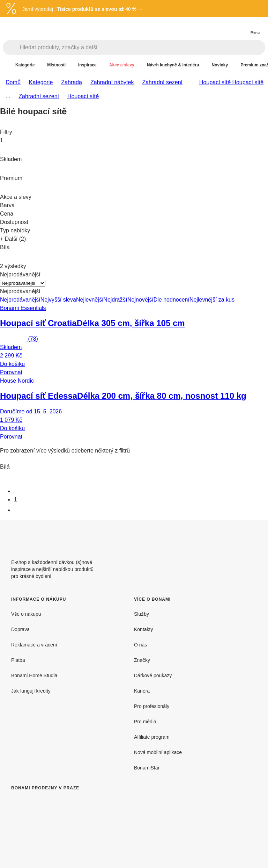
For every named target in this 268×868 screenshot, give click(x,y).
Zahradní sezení (162, 82)
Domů (13, 82)
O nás (140, 645)
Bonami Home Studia (34, 675)
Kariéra (142, 691)
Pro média (145, 721)
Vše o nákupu (26, 614)
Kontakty (143, 629)
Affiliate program (152, 737)
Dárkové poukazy (153, 675)
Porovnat (11, 372)
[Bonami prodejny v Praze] (68, 832)
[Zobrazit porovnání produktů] (227, 27)
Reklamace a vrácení (34, 645)
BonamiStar (147, 768)
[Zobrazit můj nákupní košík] (241, 27)
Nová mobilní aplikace (158, 752)
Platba (18, 660)
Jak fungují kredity (31, 691)
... (8, 96)
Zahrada (72, 82)
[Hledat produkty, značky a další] (142, 48)
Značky (142, 660)
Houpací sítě (248, 82)
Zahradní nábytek (112, 82)
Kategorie (41, 82)
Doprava (20, 629)
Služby (142, 614)
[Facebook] (234, 536)
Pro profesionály (152, 706)
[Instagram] (251, 536)
